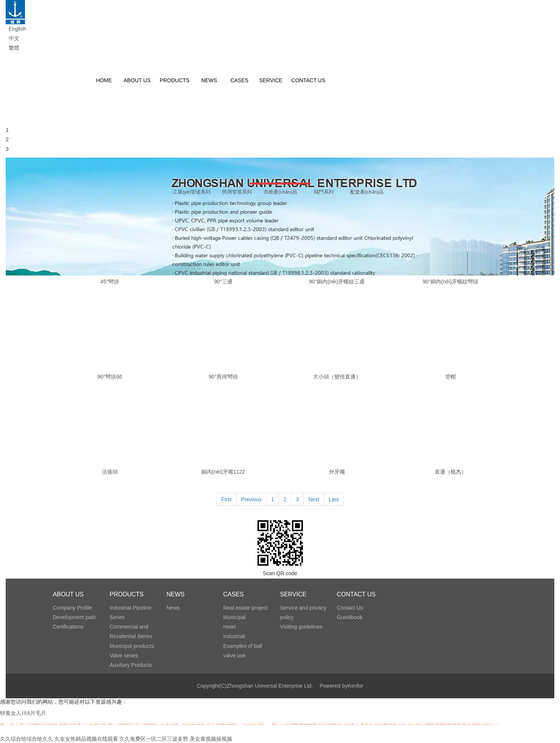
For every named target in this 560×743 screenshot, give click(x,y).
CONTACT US (356, 594)
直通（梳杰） (451, 472)
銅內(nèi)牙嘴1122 (223, 472)
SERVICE (293, 594)
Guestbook (350, 617)
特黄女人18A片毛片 (23, 713)
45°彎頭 (110, 282)
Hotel (230, 627)
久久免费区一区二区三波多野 (154, 739)
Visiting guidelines (301, 627)
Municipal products (132, 646)
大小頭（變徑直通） (337, 377)
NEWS (176, 594)
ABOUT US (69, 594)
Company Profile (73, 608)
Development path (75, 617)
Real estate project (246, 608)
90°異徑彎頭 (223, 377)
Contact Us (350, 608)
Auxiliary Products (131, 665)
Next (314, 499)
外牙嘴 (337, 472)
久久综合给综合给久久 (27, 739)
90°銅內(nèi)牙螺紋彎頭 (450, 282)
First (226, 499)
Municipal (235, 617)
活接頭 (110, 472)
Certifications (68, 627)
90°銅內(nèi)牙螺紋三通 (337, 282)
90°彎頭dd (110, 377)
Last (334, 499)
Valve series (124, 655)
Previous (251, 499)
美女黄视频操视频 (211, 739)
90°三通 (223, 282)
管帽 (451, 377)
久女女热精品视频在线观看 (86, 739)
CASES (234, 594)
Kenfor (355, 686)
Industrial (234, 636)
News (173, 608)
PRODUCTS (127, 594)
